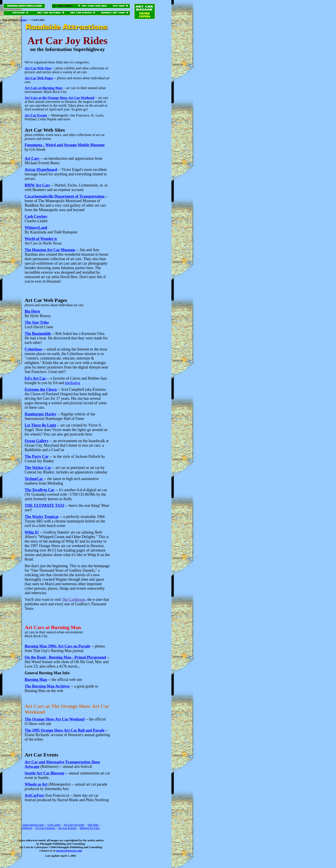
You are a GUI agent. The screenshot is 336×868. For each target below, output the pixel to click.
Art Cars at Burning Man (43, 88)
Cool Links (54, 825)
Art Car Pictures (46, 828)
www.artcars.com (33, 825)
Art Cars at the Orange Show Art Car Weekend (59, 98)
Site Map (93, 825)
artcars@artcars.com (69, 851)
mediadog (73, 383)
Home (23, 20)
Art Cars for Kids (74, 825)
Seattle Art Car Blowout (44, 773)
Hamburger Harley (40, 414)
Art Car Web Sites (38, 68)
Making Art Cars (90, 828)
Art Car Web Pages (39, 78)
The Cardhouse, (74, 600)
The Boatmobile (38, 334)
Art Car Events (36, 115)
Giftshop (27, 828)
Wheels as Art (36, 784)
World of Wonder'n (41, 239)
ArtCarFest (34, 795)
